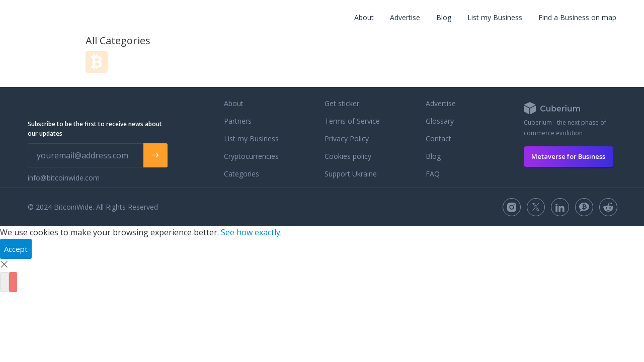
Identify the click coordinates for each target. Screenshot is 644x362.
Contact (438, 139)
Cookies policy (348, 156)
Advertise (405, 17)
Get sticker (342, 103)
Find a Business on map (577, 17)
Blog (444, 17)
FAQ (433, 174)
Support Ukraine (351, 174)
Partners (238, 121)
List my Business (495, 17)
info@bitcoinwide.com (64, 178)
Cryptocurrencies (251, 156)
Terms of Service (352, 121)
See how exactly (251, 232)
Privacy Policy (347, 139)
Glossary (440, 121)
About (364, 17)
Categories (242, 174)
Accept (16, 249)
